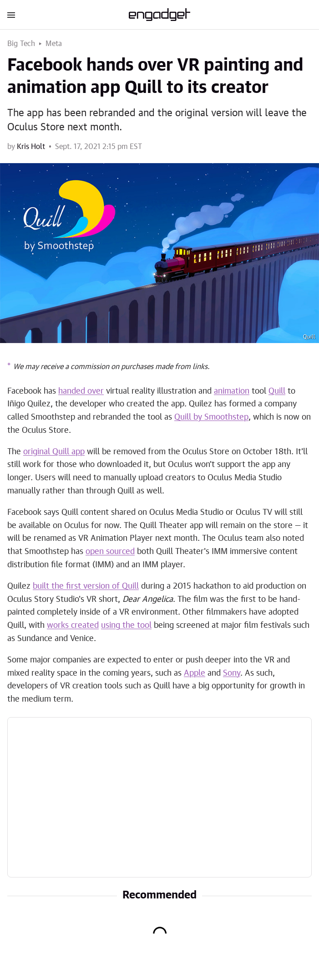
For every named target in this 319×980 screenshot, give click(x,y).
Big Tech (21, 44)
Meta (54, 44)
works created (73, 626)
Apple (195, 673)
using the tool (126, 626)
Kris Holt (31, 147)
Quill (277, 391)
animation (232, 391)
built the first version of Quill (86, 586)
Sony (232, 673)
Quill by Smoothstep (211, 417)
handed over (81, 391)
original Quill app (54, 452)
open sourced (110, 552)
